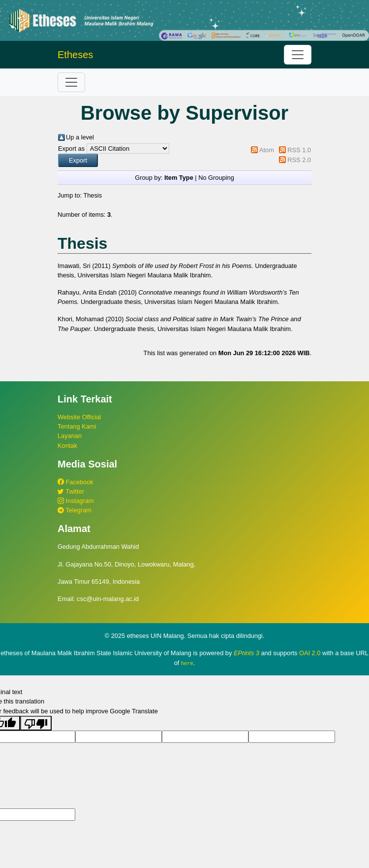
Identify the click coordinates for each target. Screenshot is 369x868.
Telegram (75, 510)
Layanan (70, 436)
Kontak (67, 446)
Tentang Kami (77, 426)
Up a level (80, 137)
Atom (267, 150)
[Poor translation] (36, 723)
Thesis (92, 195)
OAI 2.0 (310, 653)
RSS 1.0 (299, 150)
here (187, 663)
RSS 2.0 (299, 160)
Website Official (79, 417)
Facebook (76, 482)
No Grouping (216, 178)
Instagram (76, 501)
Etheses (75, 55)
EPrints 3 (246, 653)
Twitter (71, 491)
